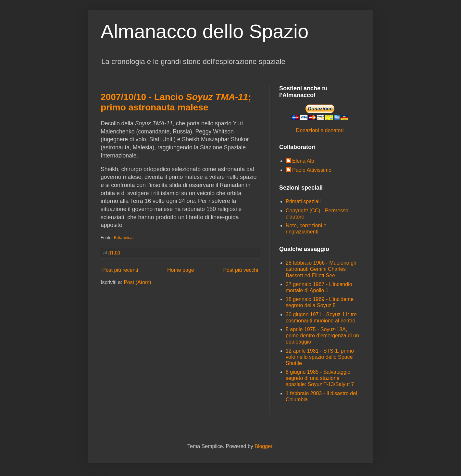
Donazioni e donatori (320, 130)
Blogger (263, 446)
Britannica (123, 238)
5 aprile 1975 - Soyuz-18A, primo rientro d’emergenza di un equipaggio (322, 336)
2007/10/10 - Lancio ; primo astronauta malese (176, 102)
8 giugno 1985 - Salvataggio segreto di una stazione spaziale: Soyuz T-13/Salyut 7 (320, 378)
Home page (181, 270)
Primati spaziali (303, 201)
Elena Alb (303, 161)
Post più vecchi (241, 270)
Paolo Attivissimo (312, 170)
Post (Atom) (137, 282)
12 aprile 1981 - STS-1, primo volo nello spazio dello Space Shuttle (320, 357)
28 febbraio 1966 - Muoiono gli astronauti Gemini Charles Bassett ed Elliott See (321, 269)
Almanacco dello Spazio (205, 31)
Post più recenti (120, 270)
